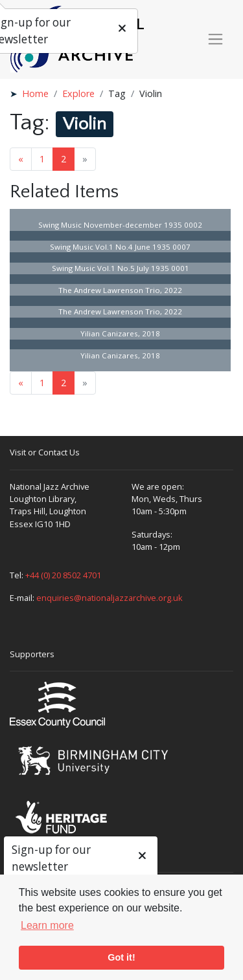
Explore (78, 93)
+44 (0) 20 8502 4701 (63, 575)
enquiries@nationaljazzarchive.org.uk (110, 598)
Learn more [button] (47, 925)
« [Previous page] (21, 159)
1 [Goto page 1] (42, 159)
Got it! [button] (121, 957)
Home (35, 93)
